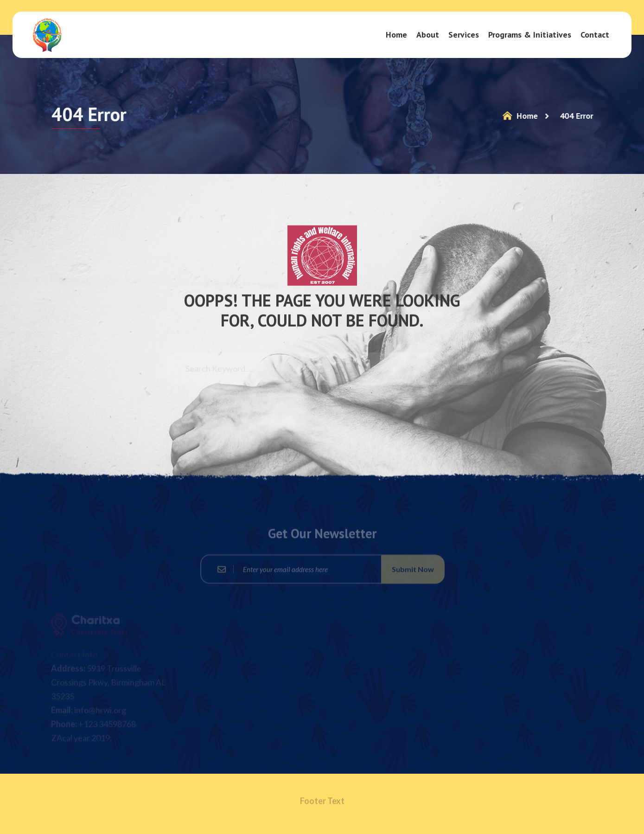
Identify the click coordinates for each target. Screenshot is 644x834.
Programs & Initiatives (530, 35)
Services (464, 35)
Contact (595, 35)
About (428, 35)
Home (396, 35)
